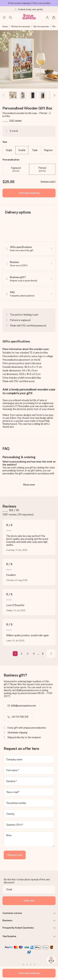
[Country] (29, 814)
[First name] (29, 770)
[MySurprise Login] (47, 17)
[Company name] (29, 759)
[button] (13, 95)
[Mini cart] (54, 17)
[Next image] (54, 95)
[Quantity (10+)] (29, 825)
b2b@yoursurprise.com (24, 706)
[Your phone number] (29, 803)
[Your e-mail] (29, 792)
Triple (35, 150)
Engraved (16, 169)
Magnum (48, 150)
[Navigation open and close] (4, 17)
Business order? (48, 181)
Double (22, 150)
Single (9, 150)
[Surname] (29, 781)
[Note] (29, 839)
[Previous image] (4, 95)
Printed (42, 169)
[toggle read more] (29, 485)
